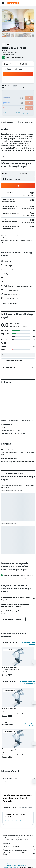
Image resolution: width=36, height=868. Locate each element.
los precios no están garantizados (17, 841)
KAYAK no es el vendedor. (19, 846)
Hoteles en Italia (11, 866)
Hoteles (17, 864)
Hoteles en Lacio (22, 866)
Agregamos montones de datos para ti (19, 850)
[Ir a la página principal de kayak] (13, 3)
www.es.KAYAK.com (8, 864)
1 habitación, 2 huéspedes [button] (13, 69)
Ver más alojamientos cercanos (28, 643)
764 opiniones (19, 58)
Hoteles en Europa (26, 864)
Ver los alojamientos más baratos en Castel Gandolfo (27, 683)
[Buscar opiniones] (20, 355)
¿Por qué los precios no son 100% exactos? (19, 854)
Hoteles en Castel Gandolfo (13, 821)
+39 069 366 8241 (8, 55)
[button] (3, 3)
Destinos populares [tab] (25, 807)
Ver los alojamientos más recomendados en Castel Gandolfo (27, 724)
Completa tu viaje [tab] (10, 807)
